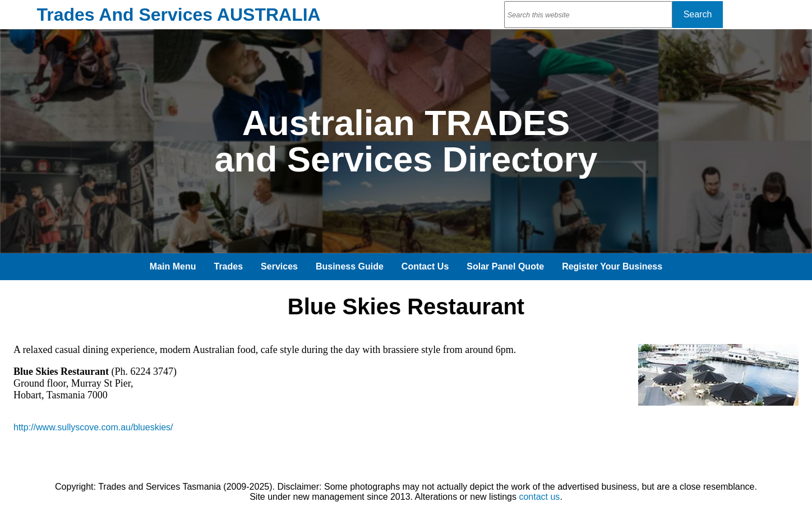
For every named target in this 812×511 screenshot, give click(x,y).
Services (279, 266)
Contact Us (425, 266)
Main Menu (173, 266)
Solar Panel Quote (505, 266)
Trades (229, 266)
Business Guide (350, 266)
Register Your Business (612, 266)
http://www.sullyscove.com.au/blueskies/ (93, 427)
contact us (539, 497)
